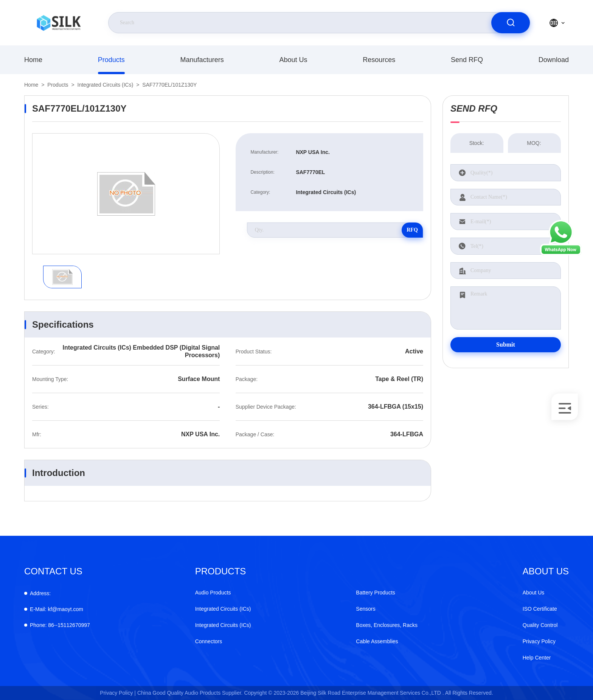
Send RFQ (467, 60)
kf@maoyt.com (57, 609)
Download (554, 60)
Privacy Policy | (118, 693)
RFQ (412, 230)
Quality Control (540, 625)
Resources (379, 60)
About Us (293, 60)
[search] (511, 23)
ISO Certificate (540, 609)
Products (111, 60)
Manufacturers (202, 60)
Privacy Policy (539, 641)
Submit (506, 345)
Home (33, 60)
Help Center (537, 658)
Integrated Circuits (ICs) (106, 85)
